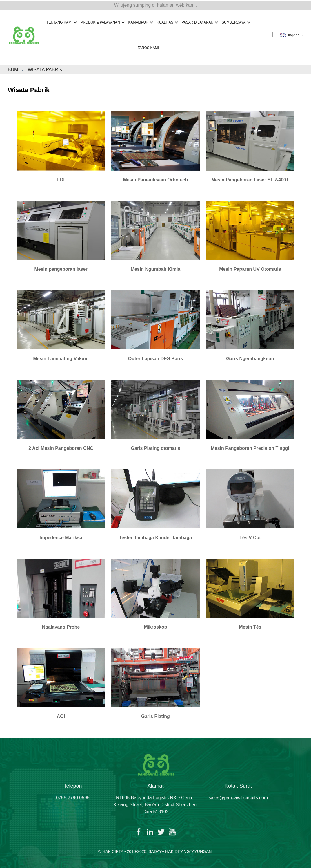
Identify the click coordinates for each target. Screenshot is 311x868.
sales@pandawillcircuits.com (238, 803)
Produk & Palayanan (102, 22)
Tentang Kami (61, 22)
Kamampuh (140, 22)
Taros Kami (148, 47)
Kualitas (167, 22)
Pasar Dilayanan (200, 22)
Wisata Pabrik (45, 69)
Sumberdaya (236, 22)
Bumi (14, 69)
